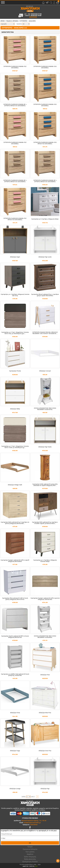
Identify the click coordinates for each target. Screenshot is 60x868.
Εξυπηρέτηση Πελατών (30, 862)
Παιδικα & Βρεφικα (12, 21)
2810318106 (33, 17)
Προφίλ (30, 847)
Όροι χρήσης (30, 852)
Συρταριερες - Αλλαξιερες (28, 21)
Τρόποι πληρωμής (30, 857)
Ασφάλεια (30, 854)
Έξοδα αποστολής (30, 859)
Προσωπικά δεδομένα (30, 849)
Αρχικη (3, 21)
